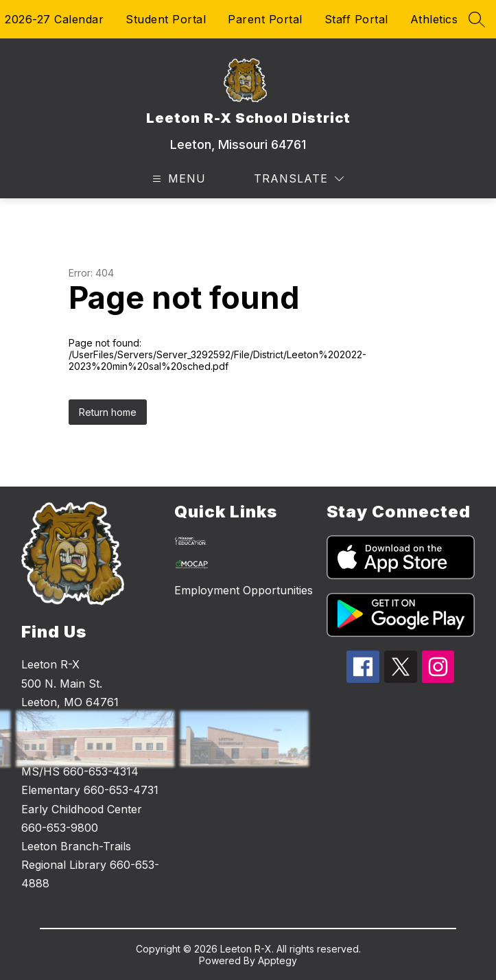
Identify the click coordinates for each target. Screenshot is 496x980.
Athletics (434, 19)
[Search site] (477, 19)
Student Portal (166, 19)
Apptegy (277, 960)
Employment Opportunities (244, 590)
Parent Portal (265, 19)
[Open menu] (177, 179)
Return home (108, 412)
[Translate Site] (299, 179)
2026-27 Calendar (54, 19)
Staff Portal (356, 19)
